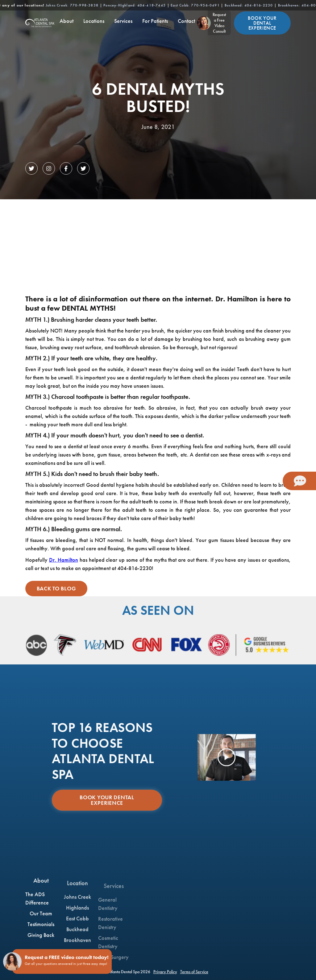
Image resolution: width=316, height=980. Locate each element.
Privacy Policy (165, 972)
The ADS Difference (37, 904)
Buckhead (249, 5)
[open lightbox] (227, 757)
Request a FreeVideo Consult (219, 23)
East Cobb (195, 5)
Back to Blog (56, 588)
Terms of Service (194, 972)
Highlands (77, 920)
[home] (40, 23)
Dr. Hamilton (64, 560)
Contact (186, 21)
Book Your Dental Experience (262, 23)
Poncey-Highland (135, 5)
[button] (66, 23)
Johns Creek (72, 5)
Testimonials (41, 929)
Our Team (41, 918)
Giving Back (41, 940)
